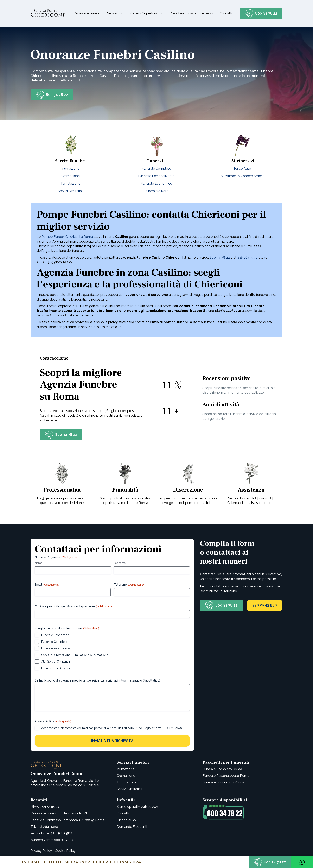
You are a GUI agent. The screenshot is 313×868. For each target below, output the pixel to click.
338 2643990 (247, 258)
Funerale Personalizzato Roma (226, 776)
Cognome (120, 563)
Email (47, 585)
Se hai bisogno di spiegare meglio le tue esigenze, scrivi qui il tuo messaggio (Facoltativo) (97, 680)
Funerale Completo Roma (222, 769)
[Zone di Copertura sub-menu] (162, 13)
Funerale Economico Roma (223, 782)
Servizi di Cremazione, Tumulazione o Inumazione (75, 655)
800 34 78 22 (266, 13)
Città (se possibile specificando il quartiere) (73, 607)
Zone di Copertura (143, 13)
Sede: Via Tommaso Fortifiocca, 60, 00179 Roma (68, 820)
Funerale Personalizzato (156, 176)
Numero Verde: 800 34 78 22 (52, 840)
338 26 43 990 (265, 605)
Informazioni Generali (56, 668)
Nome (39, 563)
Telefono (129, 585)
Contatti (226, 13)
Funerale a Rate (156, 191)
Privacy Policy (41, 851)
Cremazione (71, 176)
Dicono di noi (127, 820)
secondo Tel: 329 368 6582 (51, 833)
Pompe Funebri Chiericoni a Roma (67, 237)
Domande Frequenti (132, 827)
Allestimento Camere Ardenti (242, 176)
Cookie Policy (65, 851)
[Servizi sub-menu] (122, 13)
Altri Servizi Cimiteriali (56, 662)
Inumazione (70, 168)
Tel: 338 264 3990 (44, 827)
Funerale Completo (156, 168)
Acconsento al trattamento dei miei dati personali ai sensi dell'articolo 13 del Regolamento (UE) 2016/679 (112, 728)
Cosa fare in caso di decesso (191, 13)
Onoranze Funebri (87, 13)
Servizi (112, 13)
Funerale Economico (156, 183)
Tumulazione (70, 183)
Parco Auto (242, 168)
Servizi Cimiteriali (71, 191)
